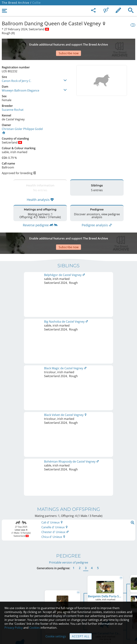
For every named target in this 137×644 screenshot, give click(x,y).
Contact (69, 584)
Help (69, 591)
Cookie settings (56, 636)
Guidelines (69, 599)
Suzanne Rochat (13, 97)
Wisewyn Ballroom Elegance (21, 78)
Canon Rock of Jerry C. (17, 68)
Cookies (35, 628)
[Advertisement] (68, 43)
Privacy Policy (14, 628)
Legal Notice (69, 577)
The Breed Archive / (17, 3)
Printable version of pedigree (69, 366)
